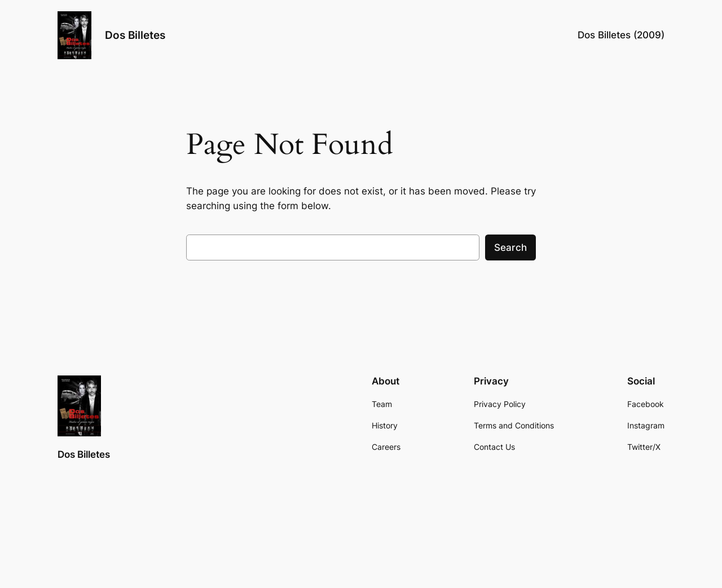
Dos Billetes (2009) (621, 35)
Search (510, 247)
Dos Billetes (135, 35)
